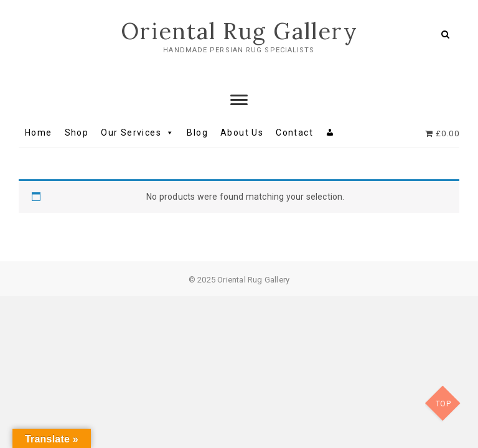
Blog (197, 133)
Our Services (138, 133)
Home (39, 133)
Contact (294, 133)
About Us (242, 133)
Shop (77, 133)
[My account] (330, 133)
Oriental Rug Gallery (239, 31)
